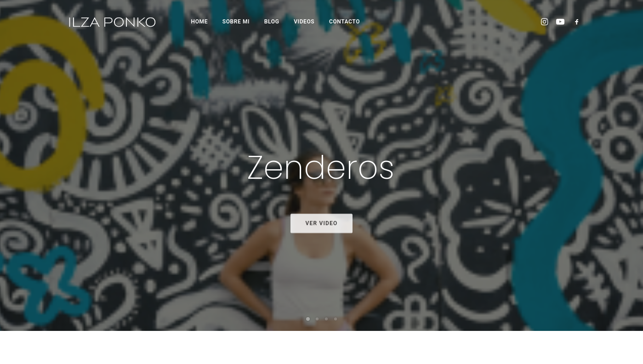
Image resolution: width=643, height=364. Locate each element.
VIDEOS (304, 22)
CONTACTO (344, 22)
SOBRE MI (236, 22)
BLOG (272, 22)
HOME (199, 22)
